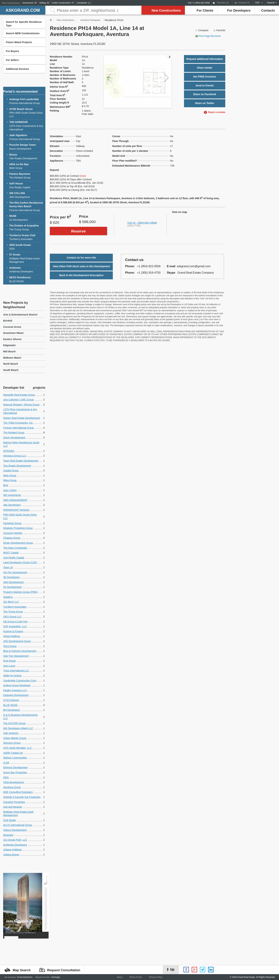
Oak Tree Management (16, 656)
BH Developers (12, 710)
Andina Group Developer (17, 685)
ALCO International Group (18, 825)
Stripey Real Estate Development (22, 418)
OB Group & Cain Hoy (15, 622)
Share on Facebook (205, 94)
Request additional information (205, 59)
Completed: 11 (83, 3)
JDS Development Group (17, 641)
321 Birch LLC (11, 602)
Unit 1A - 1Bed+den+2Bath (142, 223)
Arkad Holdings (12, 636)
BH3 (6, 485)
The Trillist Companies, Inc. (18, 423)
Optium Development (15, 830)
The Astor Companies (15, 548)
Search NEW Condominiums (23, 33)
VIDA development (14, 782)
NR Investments (12, 495)
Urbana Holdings (12, 850)
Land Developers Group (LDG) (20, 562)
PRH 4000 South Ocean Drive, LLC (26, 113)
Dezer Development (26, 147)
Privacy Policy (156, 977)
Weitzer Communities (15, 758)
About (119, 977)
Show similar (205, 68)
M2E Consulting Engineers (18, 792)
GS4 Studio (10, 820)
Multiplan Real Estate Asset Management (26, 258)
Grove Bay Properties (15, 772)
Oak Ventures (11, 733)
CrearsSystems (25, 977)
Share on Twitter (205, 103)
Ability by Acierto (12, 676)
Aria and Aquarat (12, 807)
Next (166, 78)
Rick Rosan (10, 661)
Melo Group (26, 166)
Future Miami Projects (19, 42)
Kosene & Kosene (13, 631)
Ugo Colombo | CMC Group (19, 400)
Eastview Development (16, 695)
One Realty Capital (26, 185)
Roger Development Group (18, 543)
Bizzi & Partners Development (20, 651)
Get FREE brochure (205, 77)
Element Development (15, 767)
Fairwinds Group (12, 523)
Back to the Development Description (81, 275)
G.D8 (6, 763)
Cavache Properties (14, 802)
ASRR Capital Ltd (13, 753)
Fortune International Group (26, 101)
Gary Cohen (10, 490)
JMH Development (26, 195)
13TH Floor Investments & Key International (26, 126)
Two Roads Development (26, 157)
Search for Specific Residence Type (24, 24)
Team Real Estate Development (21, 461)
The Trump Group (26, 227)
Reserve (78, 231)
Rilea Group (10, 480)
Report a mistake (217, 112)
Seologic (56, 977)
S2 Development (26, 218)
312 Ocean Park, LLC (15, 840)
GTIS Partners (11, 700)
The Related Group (26, 176)
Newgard (8, 835)
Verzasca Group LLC (15, 456)
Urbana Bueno (11, 855)
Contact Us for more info (81, 258)
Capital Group (11, 470)
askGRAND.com (23, 10)
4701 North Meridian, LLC (17, 748)
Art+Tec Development (15, 572)
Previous (109, 78)
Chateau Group (12, 538)
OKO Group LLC (12, 617)
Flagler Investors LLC (15, 690)
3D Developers (11, 577)
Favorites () (223, 3)
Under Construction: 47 (63, 3)
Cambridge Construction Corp (20, 681)
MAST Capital (11, 553)
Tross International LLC (16, 671)
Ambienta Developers (26, 270)
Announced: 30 (29, 3)
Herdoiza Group (12, 787)
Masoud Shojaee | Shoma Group (21, 405)
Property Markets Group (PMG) (21, 592)
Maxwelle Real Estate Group (19, 395)
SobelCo (8, 597)
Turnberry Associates (26, 237)
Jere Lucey (9, 666)
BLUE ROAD (26, 279)
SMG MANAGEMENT (15, 500)
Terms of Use (136, 977)
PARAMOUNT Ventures (16, 510)
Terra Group (10, 646)
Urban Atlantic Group (15, 738)
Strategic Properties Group (18, 528)
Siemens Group (12, 743)
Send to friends (205, 86)
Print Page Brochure (210, 36)
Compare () (244, 3)
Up (172, 969)
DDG (26, 247)
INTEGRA (9, 451)
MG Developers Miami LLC (18, 728)
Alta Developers (12, 505)
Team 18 (8, 567)
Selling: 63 (44, 3)
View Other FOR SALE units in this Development (81, 266)
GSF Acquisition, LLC (15, 626)
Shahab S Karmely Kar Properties (22, 797)
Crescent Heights (13, 533)
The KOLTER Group (14, 723)
